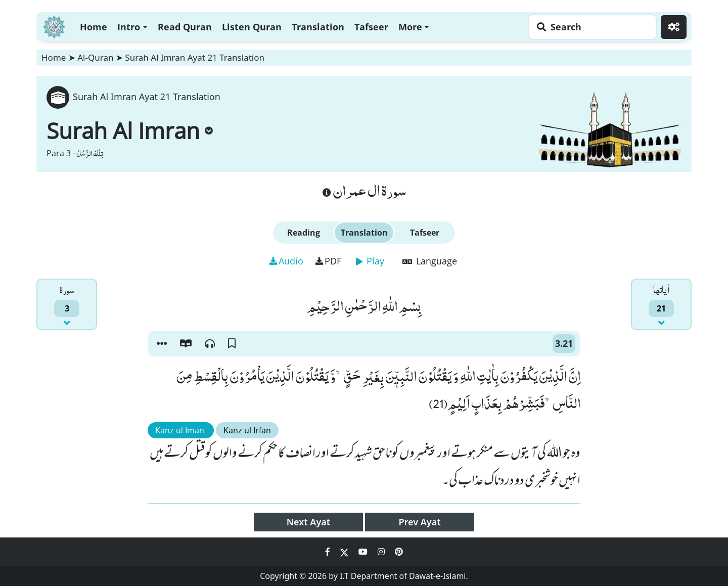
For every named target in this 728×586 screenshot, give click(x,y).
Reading (304, 233)
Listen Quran (252, 27)
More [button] (410, 27)
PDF (328, 261)
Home (94, 27)
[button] (162, 344)
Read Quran (185, 27)
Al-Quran (95, 57)
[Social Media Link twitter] (345, 552)
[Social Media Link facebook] (329, 552)
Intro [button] (129, 27)
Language (430, 261)
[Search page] (590, 27)
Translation (318, 27)
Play (370, 261)
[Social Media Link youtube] (364, 552)
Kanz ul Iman (181, 430)
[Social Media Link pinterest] (399, 552)
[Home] (54, 26)
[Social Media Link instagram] (382, 552)
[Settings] (674, 27)
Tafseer (371, 27)
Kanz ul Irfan (247, 430)
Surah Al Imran (130, 130)
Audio (286, 261)
